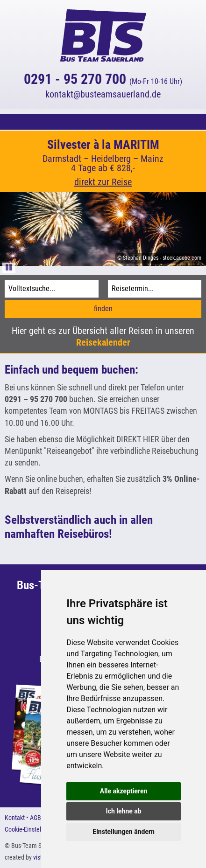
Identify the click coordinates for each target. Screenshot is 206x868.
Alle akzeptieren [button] (124, 791)
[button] (103, 122)
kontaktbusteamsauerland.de (103, 94)
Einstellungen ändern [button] (124, 832)
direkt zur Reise (103, 182)
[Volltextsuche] (52, 289)
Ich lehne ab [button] (124, 811)
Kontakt (15, 818)
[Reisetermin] (155, 289)
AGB (36, 818)
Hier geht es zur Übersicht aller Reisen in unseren (103, 337)
